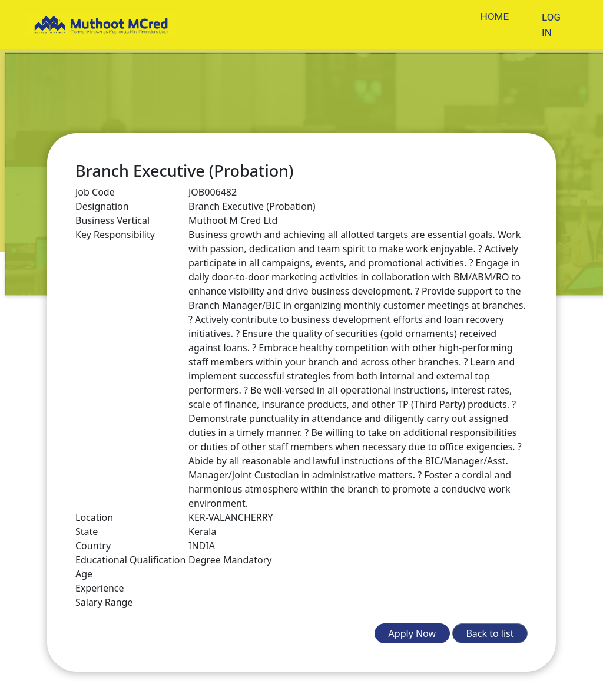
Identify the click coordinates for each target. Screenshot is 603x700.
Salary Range (104, 602)
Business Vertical (112, 220)
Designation (102, 206)
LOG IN (551, 25)
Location (94, 517)
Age (84, 574)
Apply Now (412, 633)
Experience (100, 588)
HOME (495, 16)
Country (93, 546)
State (87, 531)
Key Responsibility (115, 235)
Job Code (95, 192)
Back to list (490, 633)
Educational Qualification (130, 560)
